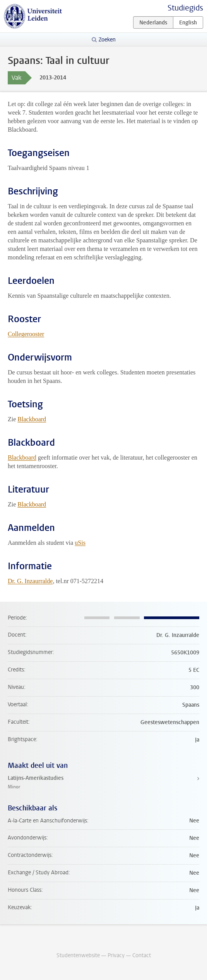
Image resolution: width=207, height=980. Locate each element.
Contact (142, 955)
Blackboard (32, 419)
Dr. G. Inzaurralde (30, 581)
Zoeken (107, 40)
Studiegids (185, 8)
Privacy (116, 955)
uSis (80, 543)
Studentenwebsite (78, 955)
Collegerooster (26, 334)
